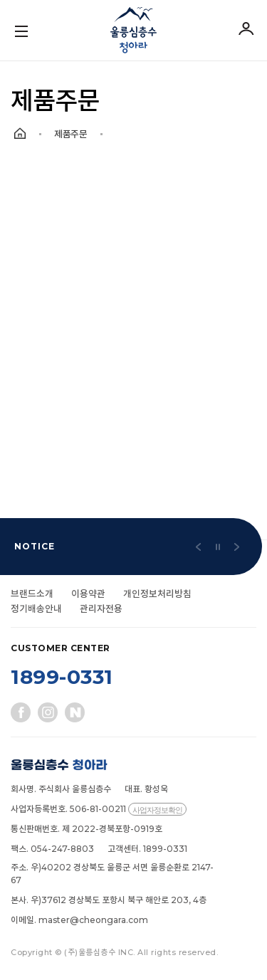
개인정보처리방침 (157, 594)
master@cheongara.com (93, 920)
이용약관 (88, 594)
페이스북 (21, 712)
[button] (199, 547)
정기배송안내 (36, 608)
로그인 (246, 28)
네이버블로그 (75, 712)
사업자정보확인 (157, 810)
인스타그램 (48, 712)
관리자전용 (101, 608)
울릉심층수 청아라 (133, 30)
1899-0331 (62, 677)
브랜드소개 (32, 594)
